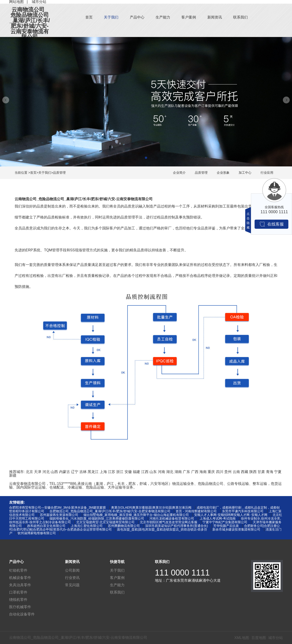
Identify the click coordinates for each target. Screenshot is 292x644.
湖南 (178, 472)
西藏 (245, 472)
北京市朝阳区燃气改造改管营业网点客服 (169, 522)
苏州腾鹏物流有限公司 (124, 526)
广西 (195, 472)
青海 (270, 472)
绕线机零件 (18, 600)
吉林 (83, 472)
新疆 (13, 475)
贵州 (228, 472)
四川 (220, 472)
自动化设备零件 (22, 614)
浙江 (120, 472)
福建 (136, 472)
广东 (186, 472)
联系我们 (240, 17)
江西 (145, 472)
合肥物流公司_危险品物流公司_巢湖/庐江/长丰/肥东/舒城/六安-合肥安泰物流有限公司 (110, 511)
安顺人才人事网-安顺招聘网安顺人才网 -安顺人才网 (231, 515)
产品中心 (137, 17)
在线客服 (272, 224)
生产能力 (163, 17)
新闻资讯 (215, 17)
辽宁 (75, 472)
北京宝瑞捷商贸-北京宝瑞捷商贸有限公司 (106, 522)
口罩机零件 (18, 592)
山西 (54, 472)
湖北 (170, 472)
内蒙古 (65, 472)
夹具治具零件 (20, 585)
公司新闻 (72, 570)
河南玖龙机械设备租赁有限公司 (172, 518)
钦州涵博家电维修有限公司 (37, 533)
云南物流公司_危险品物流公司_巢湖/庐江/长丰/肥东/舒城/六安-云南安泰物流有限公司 (30, 23)
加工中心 (245, 173)
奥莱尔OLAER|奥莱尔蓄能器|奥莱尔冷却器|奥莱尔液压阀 (151, 507)
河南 (162, 472)
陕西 (253, 472)
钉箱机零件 (18, 570)
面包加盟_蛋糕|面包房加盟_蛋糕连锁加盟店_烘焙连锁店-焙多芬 (162, 529)
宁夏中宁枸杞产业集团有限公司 (225, 522)
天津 (38, 472)
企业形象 (223, 173)
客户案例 (189, 17)
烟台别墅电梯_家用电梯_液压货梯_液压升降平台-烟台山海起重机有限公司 (136, 515)
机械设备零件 (20, 578)
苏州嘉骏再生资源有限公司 (59, 515)
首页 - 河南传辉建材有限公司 (196, 511)
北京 (29, 472)
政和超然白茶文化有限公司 (46, 526)
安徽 (128, 472)
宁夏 (278, 472)
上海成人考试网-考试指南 (218, 518)
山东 (153, 472)
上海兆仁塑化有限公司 (87, 526)
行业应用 (267, 173)
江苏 (112, 472)
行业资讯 (72, 578)
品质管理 (59, 173)
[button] (146, 158)
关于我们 (111, 17)
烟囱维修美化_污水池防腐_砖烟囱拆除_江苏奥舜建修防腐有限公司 (97, 518)
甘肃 (261, 472)
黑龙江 (93, 472)
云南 (236, 472)
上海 (103, 472)
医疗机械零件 (20, 607)
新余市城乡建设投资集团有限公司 (236, 529)
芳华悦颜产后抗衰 (226, 526)
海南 (203, 472)
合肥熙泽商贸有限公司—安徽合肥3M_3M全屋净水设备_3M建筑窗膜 (57, 507)
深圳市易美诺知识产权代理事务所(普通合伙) (176, 526)
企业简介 (179, 173)
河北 (46, 472)
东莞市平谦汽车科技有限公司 (243, 511)
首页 (89, 17)
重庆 (211, 472)
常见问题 (72, 585)
